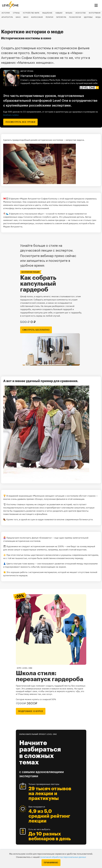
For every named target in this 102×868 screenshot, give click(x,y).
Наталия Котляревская (38, 76)
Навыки (59, 13)
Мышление (47, 13)
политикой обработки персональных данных (63, 857)
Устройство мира (31, 13)
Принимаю (51, 863)
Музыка (69, 13)
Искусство (81, 13)
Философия (37, 17)
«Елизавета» (46, 538)
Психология (75, 17)
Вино (26, 17)
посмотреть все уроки (20, 122)
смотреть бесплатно (36, 330)
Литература (61, 17)
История (6, 13)
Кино (18, 17)
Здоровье (88, 17)
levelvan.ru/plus (11, 115)
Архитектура (7, 17)
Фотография (95, 13)
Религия (49, 17)
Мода (98, 17)
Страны (16, 13)
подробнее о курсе (31, 711)
